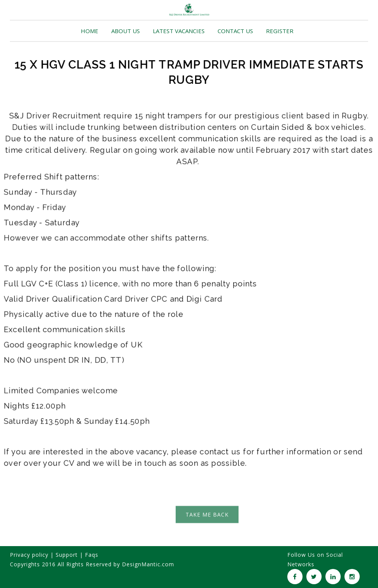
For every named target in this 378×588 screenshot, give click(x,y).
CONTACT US (235, 31)
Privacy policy (29, 555)
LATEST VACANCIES (179, 31)
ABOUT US (126, 31)
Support (67, 555)
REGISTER (280, 31)
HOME (90, 31)
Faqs (92, 555)
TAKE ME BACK (207, 517)
